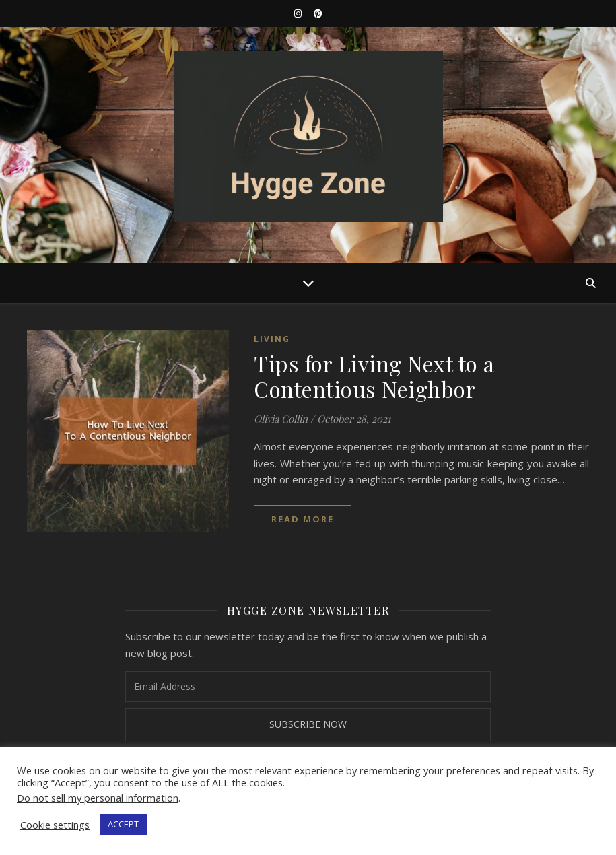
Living (272, 339)
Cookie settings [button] (55, 825)
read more (303, 519)
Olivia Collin (281, 419)
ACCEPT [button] (123, 824)
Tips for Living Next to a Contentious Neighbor (374, 376)
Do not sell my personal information (98, 798)
